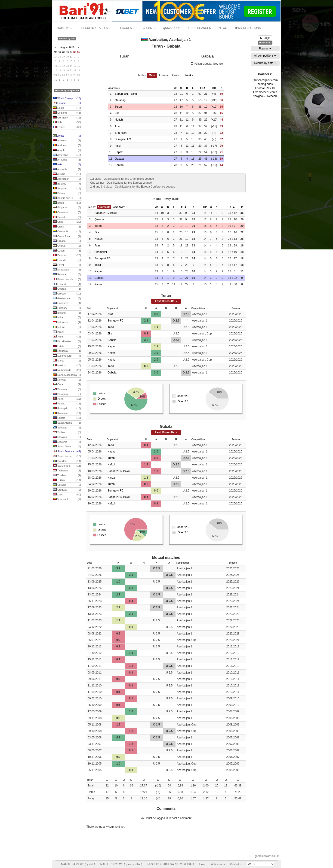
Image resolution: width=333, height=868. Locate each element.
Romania (67, 413)
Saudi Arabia (67, 423)
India (67, 318)
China (67, 227)
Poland (67, 404)
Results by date (265, 63)
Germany (67, 118)
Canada (67, 217)
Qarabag (120, 100)
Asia (67, 165)
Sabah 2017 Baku (126, 94)
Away (122, 207)
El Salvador (67, 270)
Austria (67, 174)
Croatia (67, 241)
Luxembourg (67, 356)
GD (214, 88)
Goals (176, 75)
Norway (67, 380)
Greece (67, 294)
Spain (67, 108)
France (67, 127)
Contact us (236, 864)
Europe (67, 103)
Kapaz (119, 152)
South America (67, 452)
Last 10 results (166, 301)
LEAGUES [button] (127, 28)
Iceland (67, 313)
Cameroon (67, 212)
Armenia (67, 160)
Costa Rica (67, 237)
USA (67, 495)
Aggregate (104, 207)
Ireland (67, 327)
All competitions (265, 56)
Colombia (67, 232)
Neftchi (119, 120)
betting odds (265, 84)
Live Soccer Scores (265, 92)
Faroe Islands (67, 279)
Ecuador (67, 260)
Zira (117, 113)
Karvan (119, 165)
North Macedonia (67, 375)
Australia (67, 170)
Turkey (67, 480)
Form (164, 75)
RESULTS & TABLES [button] (96, 28)
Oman (67, 385)
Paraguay (67, 394)
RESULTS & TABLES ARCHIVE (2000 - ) (171, 864)
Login (265, 38)
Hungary (67, 308)
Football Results (265, 88)
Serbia (67, 432)
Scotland (67, 428)
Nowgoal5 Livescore (265, 96)
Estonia (67, 275)
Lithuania (67, 351)
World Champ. (67, 99)
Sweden (67, 461)
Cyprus (67, 246)
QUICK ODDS (172, 28)
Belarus (67, 184)
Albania (67, 141)
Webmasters (218, 864)
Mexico (67, 366)
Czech (67, 251)
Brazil (67, 203)
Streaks (188, 75)
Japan (67, 337)
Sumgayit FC (123, 139)
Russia (67, 418)
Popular (265, 49)
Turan (118, 107)
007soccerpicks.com (265, 80)
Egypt (67, 265)
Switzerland (67, 466)
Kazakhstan (67, 342)
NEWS (223, 28)
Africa (67, 136)
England (67, 113)
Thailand (67, 476)
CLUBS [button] (149, 28)
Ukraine (67, 485)
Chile (67, 222)
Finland (67, 284)
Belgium (67, 189)
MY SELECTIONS (248, 28)
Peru (67, 399)
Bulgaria (67, 208)
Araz (118, 126)
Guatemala (67, 299)
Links (202, 864)
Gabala (119, 159)
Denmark (67, 255)
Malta (67, 361)
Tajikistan (67, 471)
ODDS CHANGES (200, 28)
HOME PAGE (65, 28)
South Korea (67, 456)
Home (115, 207)
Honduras (67, 303)
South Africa (67, 447)
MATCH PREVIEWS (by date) (78, 864)
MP (175, 88)
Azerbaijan (67, 179)
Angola (67, 150)
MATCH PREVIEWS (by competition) (121, 864)
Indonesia (67, 322)
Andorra (67, 146)
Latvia (67, 346)
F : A (203, 88)
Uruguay (67, 490)
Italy (67, 122)
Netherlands (67, 370)
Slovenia (67, 442)
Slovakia (67, 437)
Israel (67, 332)
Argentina (67, 155)
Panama (67, 389)
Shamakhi (121, 133)
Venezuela (67, 499)
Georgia (67, 289)
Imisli (118, 146)
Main (152, 75)
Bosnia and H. (67, 198)
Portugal (67, 409)
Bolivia (67, 193)
